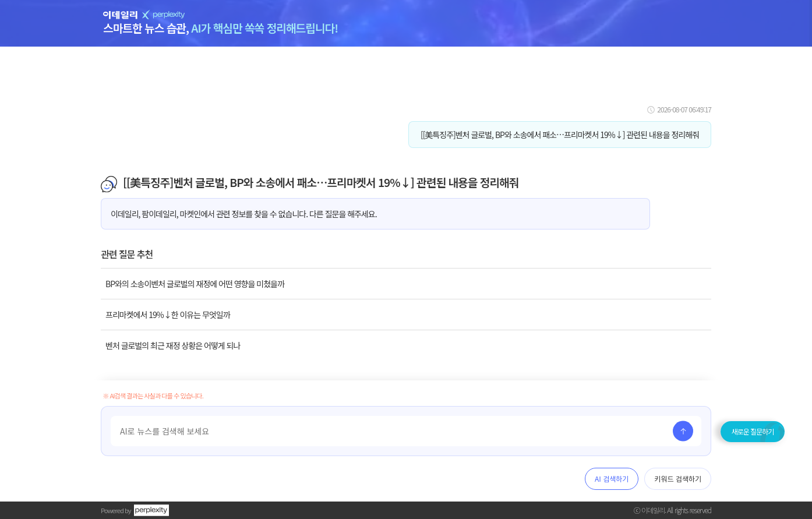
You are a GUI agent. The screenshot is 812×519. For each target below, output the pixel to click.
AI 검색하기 (612, 479)
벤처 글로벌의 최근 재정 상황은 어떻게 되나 (173, 345)
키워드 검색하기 (678, 479)
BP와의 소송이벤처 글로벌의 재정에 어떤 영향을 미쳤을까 (195, 284)
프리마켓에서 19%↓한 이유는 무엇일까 (168, 315)
